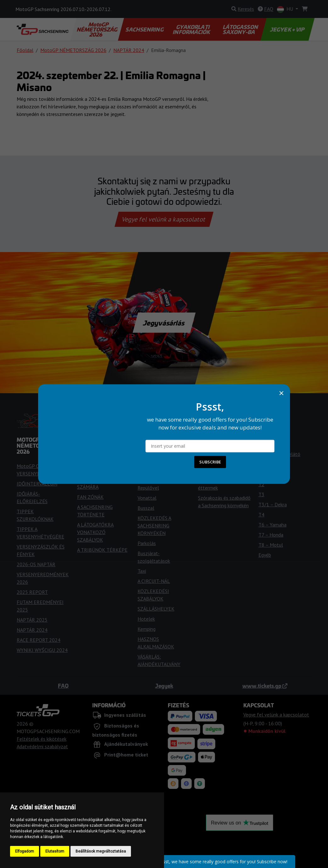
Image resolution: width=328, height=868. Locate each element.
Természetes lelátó (279, 454)
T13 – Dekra (272, 464)
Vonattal (147, 498)
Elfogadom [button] (25, 851)
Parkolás (147, 543)
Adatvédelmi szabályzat (42, 746)
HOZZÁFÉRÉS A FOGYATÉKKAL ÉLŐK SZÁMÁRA (100, 479)
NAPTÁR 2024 (129, 50)
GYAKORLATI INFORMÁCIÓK (192, 29)
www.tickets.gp (265, 686)
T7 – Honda (271, 535)
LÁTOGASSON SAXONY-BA (241, 29)
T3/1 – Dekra (273, 504)
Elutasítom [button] (55, 851)
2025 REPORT (32, 592)
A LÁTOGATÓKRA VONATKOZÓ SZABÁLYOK (95, 532)
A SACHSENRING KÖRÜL (224, 470)
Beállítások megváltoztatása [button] (101, 851)
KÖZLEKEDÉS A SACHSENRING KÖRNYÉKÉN (154, 526)
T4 (261, 514)
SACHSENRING (145, 29)
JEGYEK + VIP (288, 29)
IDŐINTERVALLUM (37, 484)
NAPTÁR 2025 (32, 620)
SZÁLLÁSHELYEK (156, 609)
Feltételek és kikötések (42, 739)
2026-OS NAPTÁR (36, 564)
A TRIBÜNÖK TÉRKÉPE (102, 550)
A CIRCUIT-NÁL (154, 581)
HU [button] (286, 9)
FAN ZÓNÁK (90, 497)
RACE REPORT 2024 (39, 640)
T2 (261, 484)
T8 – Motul (271, 545)
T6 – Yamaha (272, 525)
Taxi (142, 571)
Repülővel (148, 488)
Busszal (146, 508)
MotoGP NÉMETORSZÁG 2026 (98, 29)
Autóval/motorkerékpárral (165, 478)
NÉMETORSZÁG (215, 460)
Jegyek (164, 686)
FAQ (63, 686)
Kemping (147, 629)
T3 (261, 494)
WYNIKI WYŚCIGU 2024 (42, 650)
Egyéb (265, 555)
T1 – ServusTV (274, 474)
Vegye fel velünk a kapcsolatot (164, 219)
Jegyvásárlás (164, 323)
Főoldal (25, 50)
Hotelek (146, 619)
